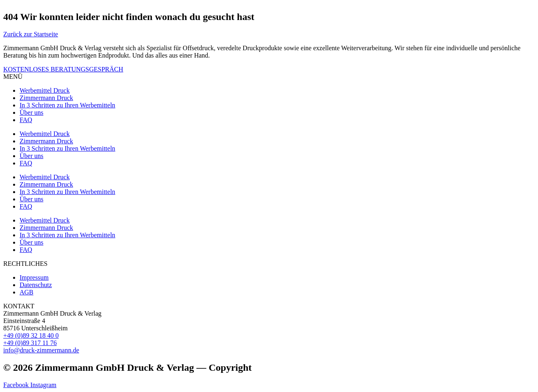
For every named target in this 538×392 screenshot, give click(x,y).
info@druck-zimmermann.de (41, 350)
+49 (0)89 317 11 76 (30, 343)
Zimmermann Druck (46, 98)
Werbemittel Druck (45, 90)
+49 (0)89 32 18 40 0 (31, 335)
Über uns (31, 112)
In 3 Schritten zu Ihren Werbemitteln (67, 105)
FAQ (26, 120)
